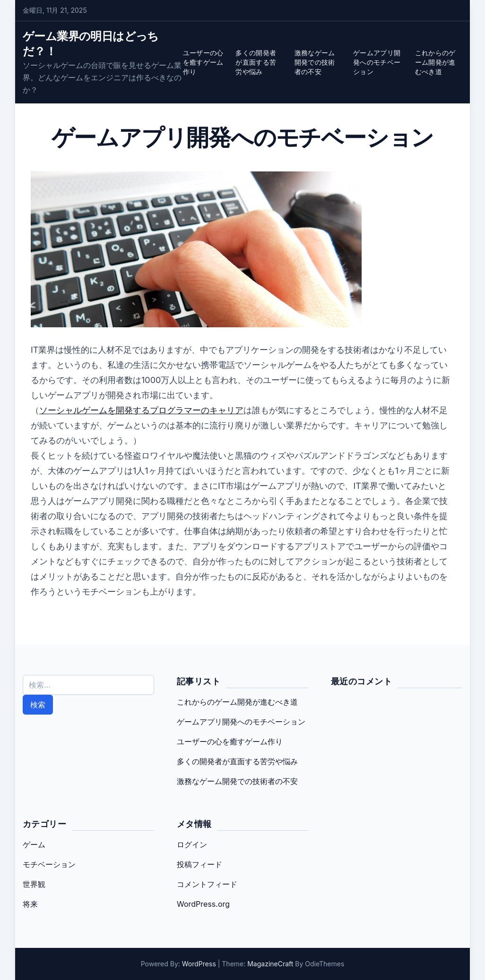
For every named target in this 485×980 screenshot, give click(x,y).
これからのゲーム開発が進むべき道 (435, 62)
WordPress (199, 964)
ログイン (192, 844)
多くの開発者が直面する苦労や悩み (256, 62)
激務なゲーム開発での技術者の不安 (315, 62)
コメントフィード (207, 884)
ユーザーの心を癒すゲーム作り (203, 62)
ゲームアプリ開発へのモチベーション (377, 62)
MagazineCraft (270, 964)
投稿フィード (199, 864)
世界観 (34, 884)
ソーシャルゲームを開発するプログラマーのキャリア (141, 410)
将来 (30, 904)
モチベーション (49, 864)
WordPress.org (203, 904)
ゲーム (34, 844)
